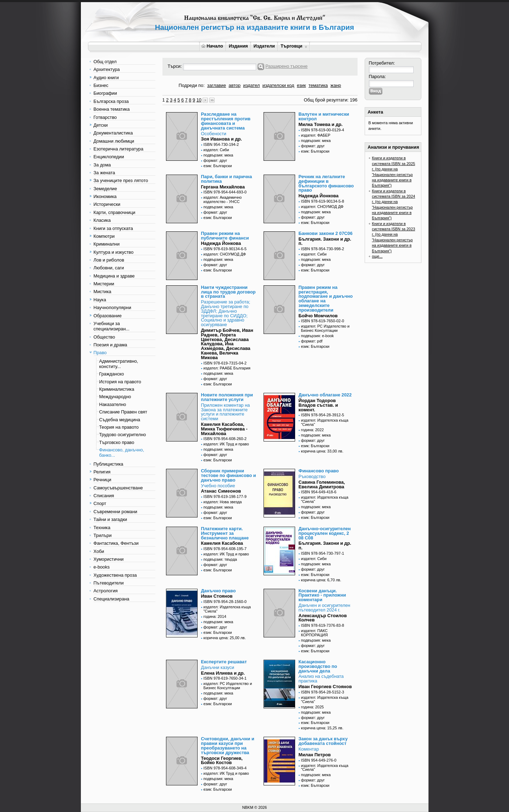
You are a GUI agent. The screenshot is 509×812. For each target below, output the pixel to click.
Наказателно (113, 404)
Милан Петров (315, 755)
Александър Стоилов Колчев (323, 618)
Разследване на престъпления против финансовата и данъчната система (226, 121)
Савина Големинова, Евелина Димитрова (322, 484)
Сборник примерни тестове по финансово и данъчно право (229, 475)
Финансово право (319, 471)
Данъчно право (218, 591)
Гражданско (112, 374)
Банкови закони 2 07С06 (326, 233)
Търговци (294, 46)
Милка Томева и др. (321, 124)
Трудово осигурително (123, 435)
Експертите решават (224, 662)
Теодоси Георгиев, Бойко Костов (222, 761)
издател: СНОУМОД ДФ (322, 207)
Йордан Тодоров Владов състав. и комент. (318, 405)
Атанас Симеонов (221, 491)
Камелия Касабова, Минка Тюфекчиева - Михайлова (224, 429)
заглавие (217, 85)
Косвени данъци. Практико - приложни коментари (322, 595)
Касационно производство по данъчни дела (318, 666)
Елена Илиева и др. (223, 673)
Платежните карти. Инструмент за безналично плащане (225, 533)
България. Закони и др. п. (325, 241)
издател (252, 85)
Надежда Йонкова (319, 196)
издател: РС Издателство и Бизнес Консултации (325, 328)
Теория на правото (119, 427)
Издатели (264, 46)
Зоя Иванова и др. (222, 139)
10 (199, 100)
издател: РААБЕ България (227, 368)
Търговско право (117, 442)
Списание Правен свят (123, 412)
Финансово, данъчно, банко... (122, 452)
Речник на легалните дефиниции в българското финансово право (326, 183)
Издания (238, 46)
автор (235, 85)
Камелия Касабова (222, 543)
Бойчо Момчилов (318, 316)
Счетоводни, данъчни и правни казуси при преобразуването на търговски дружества (228, 745)
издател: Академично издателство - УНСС (223, 199)
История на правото (120, 382)
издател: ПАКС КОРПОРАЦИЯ (315, 633)
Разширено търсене (286, 66)
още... (377, 256)
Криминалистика (117, 389)
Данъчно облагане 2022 (325, 395)
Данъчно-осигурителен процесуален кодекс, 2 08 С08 (325, 533)
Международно (115, 397)
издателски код (278, 85)
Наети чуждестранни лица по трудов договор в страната (228, 292)
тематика (318, 85)
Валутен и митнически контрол (324, 116)
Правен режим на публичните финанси (225, 236)
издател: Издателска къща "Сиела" (325, 422)
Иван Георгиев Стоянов (325, 687)
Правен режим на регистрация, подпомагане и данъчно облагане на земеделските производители (326, 299)
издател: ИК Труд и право (226, 444)
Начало (212, 46)
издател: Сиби (216, 150)
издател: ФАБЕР (316, 135)
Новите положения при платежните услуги (227, 397)
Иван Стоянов (217, 596)
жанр (336, 85)
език (301, 85)
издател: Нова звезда (223, 502)
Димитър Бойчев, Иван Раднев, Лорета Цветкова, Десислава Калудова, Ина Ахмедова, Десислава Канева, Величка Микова (227, 344)
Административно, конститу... (119, 364)
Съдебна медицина (120, 420)
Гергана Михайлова (223, 187)
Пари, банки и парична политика (227, 179)
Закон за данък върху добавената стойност (323, 741)
